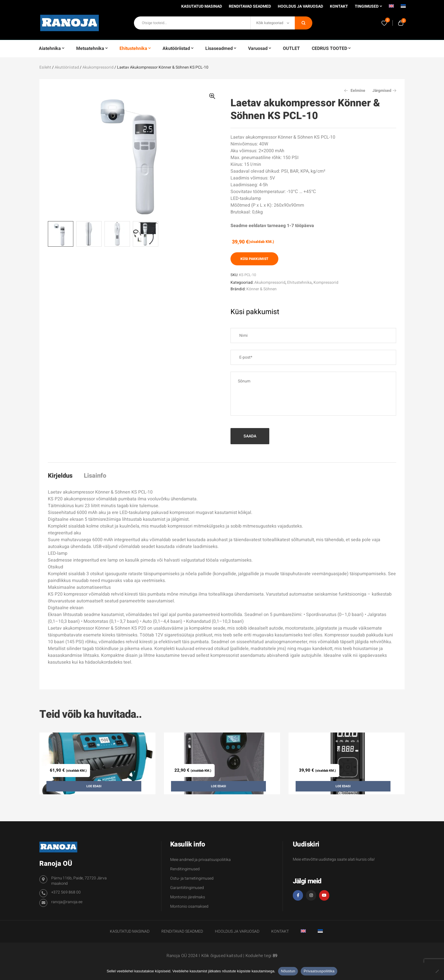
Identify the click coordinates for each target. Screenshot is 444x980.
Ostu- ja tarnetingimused (192, 878)
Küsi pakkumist (254, 259)
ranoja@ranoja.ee (67, 902)
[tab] (63, 476)
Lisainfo (95, 476)
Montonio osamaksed (189, 906)
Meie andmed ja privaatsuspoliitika (200, 860)
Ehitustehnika (299, 282)
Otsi (304, 23)
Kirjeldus (60, 476)
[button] (212, 96)
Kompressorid (326, 282)
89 (275, 956)
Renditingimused (185, 869)
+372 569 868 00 (66, 892)
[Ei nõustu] (437, 971)
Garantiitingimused (187, 888)
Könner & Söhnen (262, 289)
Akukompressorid (98, 67)
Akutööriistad (67, 67)
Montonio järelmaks (188, 897)
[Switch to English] (391, 8)
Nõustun (288, 971)
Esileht (45, 67)
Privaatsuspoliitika (319, 971)
